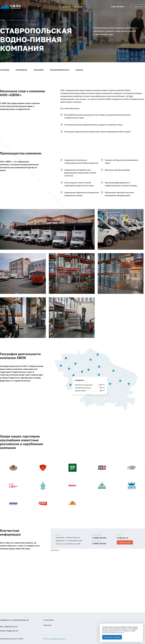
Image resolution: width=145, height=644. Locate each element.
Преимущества (21, 70)
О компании (5, 70)
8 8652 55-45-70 (118, 7)
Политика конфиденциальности (55, 639)
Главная (3, 20)
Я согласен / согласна (112, 637)
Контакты (79, 70)
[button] (39, 8)
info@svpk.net (122, 538)
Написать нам (138, 7)
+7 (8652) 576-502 (99, 544)
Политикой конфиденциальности (113, 633)
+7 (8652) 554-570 (99, 538)
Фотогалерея (38, 70)
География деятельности (59, 70)
